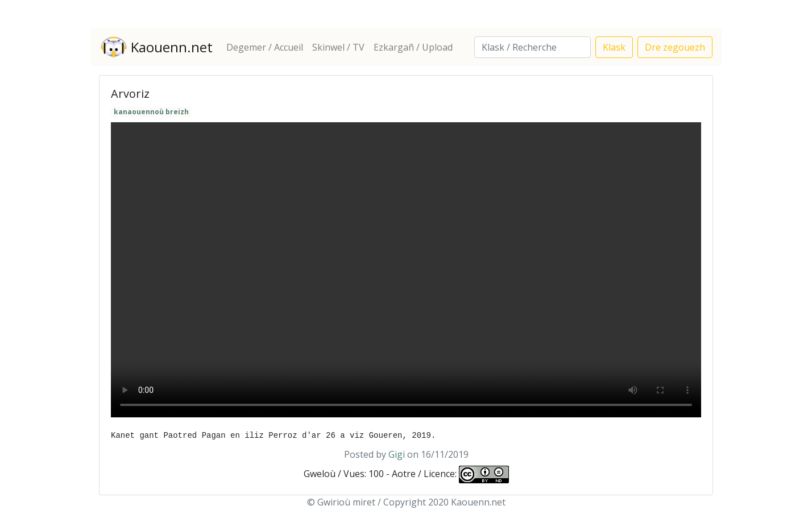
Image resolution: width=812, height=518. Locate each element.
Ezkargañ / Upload (413, 47)
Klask (614, 47)
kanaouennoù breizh (151, 112)
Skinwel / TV (338, 47)
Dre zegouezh (675, 47)
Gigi (397, 454)
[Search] (533, 47)
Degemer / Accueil (265, 47)
